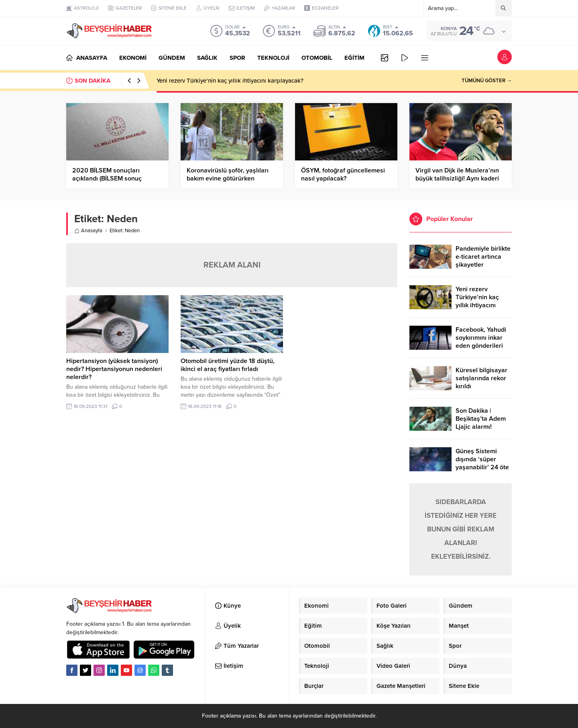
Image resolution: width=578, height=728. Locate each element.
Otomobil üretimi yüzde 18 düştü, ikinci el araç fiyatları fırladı (228, 365)
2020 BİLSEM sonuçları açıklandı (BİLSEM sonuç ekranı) (107, 178)
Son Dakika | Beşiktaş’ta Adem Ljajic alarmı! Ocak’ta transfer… (481, 423)
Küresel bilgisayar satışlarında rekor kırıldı (481, 378)
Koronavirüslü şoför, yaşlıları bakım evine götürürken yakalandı (228, 178)
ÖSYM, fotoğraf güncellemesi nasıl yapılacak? (343, 174)
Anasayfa (88, 231)
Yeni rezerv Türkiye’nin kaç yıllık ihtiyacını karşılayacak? (230, 81)
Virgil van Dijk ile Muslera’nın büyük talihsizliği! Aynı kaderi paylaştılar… (457, 178)
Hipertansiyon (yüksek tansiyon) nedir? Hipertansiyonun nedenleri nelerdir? (114, 369)
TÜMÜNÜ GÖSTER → (487, 81)
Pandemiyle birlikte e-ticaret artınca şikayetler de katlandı (483, 261)
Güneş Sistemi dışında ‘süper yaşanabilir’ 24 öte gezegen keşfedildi (483, 463)
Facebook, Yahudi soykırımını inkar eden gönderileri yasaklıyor (481, 342)
